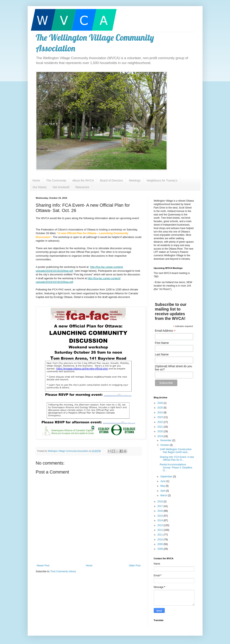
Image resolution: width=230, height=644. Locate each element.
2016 (160, 511)
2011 (160, 535)
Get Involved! (61, 187)
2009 (160, 544)
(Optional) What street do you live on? (174, 368)
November (166, 440)
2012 (160, 530)
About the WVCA (83, 180)
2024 (160, 413)
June (163, 481)
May (163, 486)
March (164, 495)
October (165, 445)
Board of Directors (112, 180)
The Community (56, 180)
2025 (160, 408)
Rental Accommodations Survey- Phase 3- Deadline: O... (176, 468)
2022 (160, 422)
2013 (160, 525)
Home (36, 180)
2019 (160, 436)
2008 (160, 549)
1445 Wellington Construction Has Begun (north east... (176, 451)
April (163, 491)
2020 (160, 431)
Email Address (165, 331)
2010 (160, 540)
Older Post (135, 566)
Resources (82, 187)
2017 (160, 506)
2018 (160, 502)
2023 (160, 417)
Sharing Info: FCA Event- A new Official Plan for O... (177, 458)
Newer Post (43, 566)
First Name (162, 343)
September (167, 477)
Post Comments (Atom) (63, 571)
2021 (160, 427)
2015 (160, 516)
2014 (160, 520)
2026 (160, 403)
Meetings (135, 180)
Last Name (162, 354)
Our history (40, 187)
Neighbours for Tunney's (162, 180)
